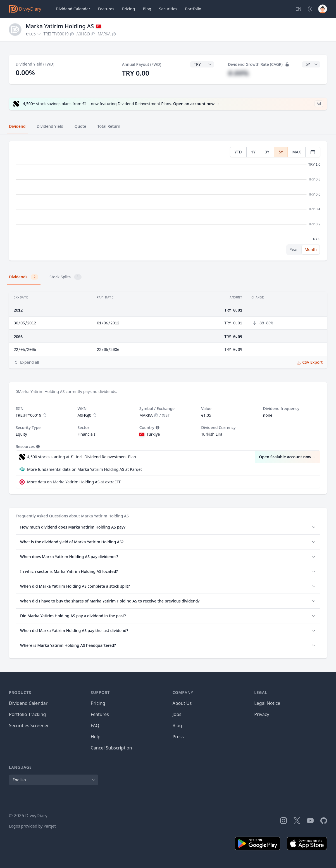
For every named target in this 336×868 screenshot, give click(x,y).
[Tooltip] (157, 428)
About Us (182, 703)
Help (96, 737)
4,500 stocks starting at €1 (82, 457)
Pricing (128, 9)
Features (106, 9)
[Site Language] (298, 9)
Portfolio (193, 9)
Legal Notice (267, 703)
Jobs (177, 714)
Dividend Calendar (73, 9)
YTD (238, 152)
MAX (296, 152)
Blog (177, 725)
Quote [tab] (80, 126)
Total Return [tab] (109, 126)
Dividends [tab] (24, 277)
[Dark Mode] (310, 9)
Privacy (262, 714)
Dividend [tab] (17, 126)
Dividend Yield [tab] (50, 126)
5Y (281, 152)
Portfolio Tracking (27, 714)
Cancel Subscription (111, 748)
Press (178, 737)
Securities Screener (29, 725)
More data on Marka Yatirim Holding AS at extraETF (74, 482)
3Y (267, 152)
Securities (168, 9)
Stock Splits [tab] (65, 277)
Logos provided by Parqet (32, 826)
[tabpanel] (168, 201)
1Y (253, 152)
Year (294, 249)
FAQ (95, 725)
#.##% (238, 73)
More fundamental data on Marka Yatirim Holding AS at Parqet (84, 469)
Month (311, 249)
